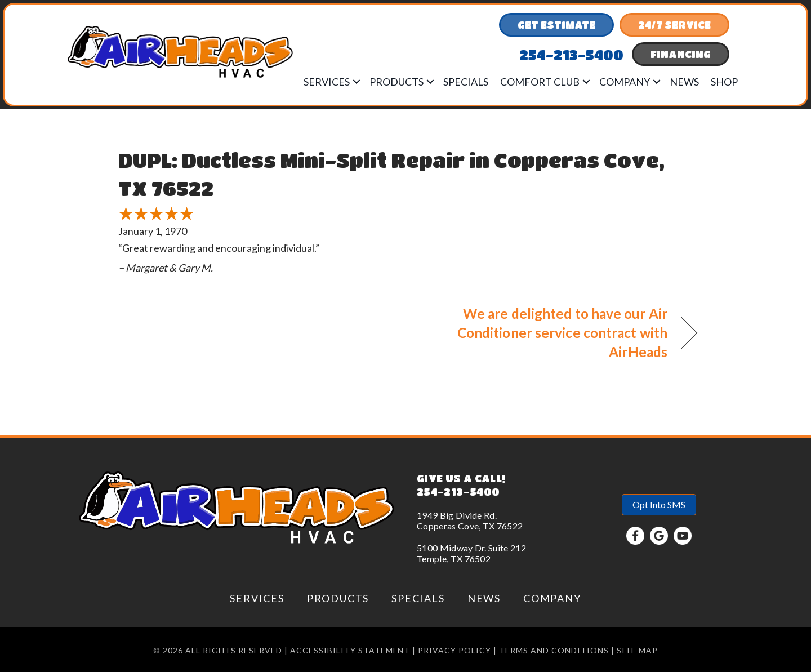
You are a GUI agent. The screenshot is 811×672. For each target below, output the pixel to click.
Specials (466, 82)
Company (625, 82)
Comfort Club (540, 82)
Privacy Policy (454, 650)
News (684, 82)
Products (396, 82)
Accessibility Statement (350, 650)
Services (327, 82)
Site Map (637, 650)
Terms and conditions (554, 650)
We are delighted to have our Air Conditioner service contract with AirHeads (545, 333)
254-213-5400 (458, 492)
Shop (724, 82)
